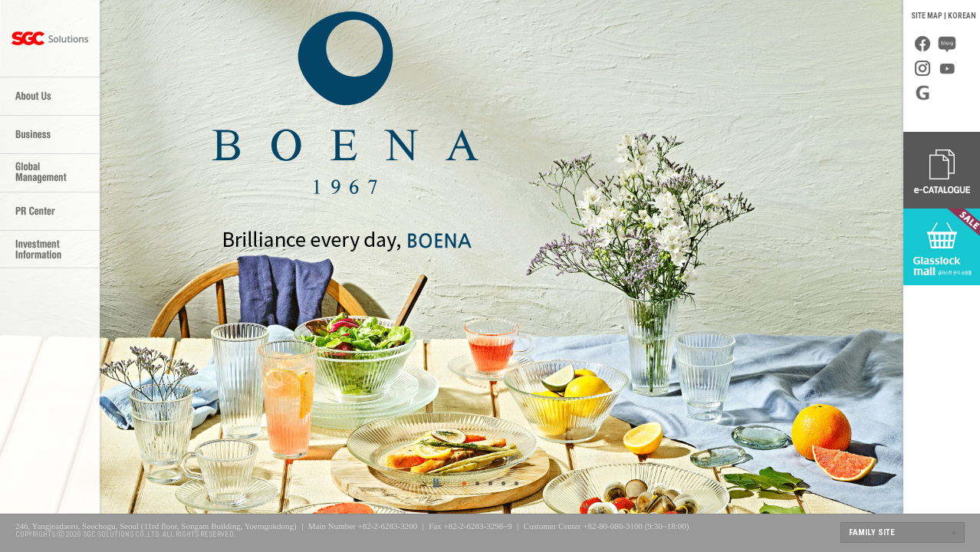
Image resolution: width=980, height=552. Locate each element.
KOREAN (962, 16)
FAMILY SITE (872, 532)
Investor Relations (50, 249)
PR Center (50, 211)
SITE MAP (927, 16)
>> (436, 483)
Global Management (50, 172)
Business (50, 134)
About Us (50, 96)
